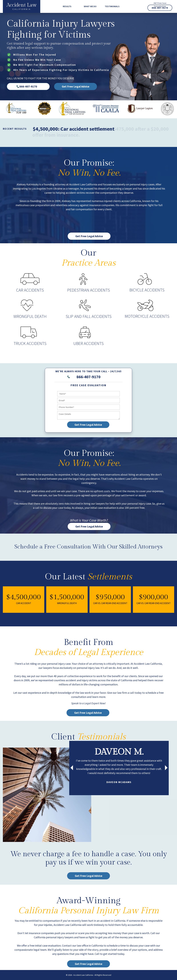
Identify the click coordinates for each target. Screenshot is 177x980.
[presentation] (72, 768)
